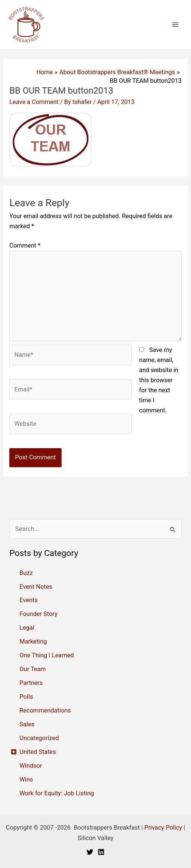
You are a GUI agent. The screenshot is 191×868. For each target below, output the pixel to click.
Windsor (31, 766)
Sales (27, 724)
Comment (25, 246)
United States (38, 752)
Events (29, 600)
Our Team (33, 669)
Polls (26, 697)
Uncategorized (39, 738)
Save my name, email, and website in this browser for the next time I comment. (159, 380)
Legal (27, 628)
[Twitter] (90, 852)
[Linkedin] (101, 852)
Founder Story (38, 614)
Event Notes (36, 587)
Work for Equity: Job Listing (57, 793)
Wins (26, 779)
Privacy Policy (163, 828)
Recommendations (45, 710)
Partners (31, 683)
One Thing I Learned (47, 655)
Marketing (33, 641)
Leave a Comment (34, 102)
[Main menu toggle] (175, 25)
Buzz (26, 573)
